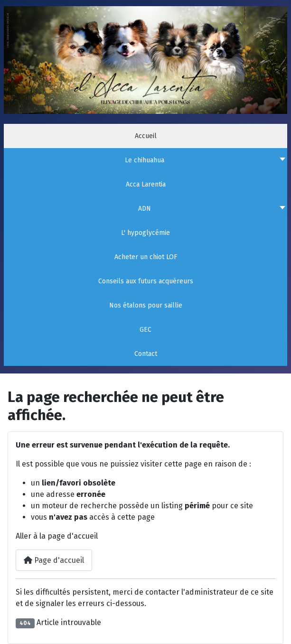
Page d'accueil (54, 560)
